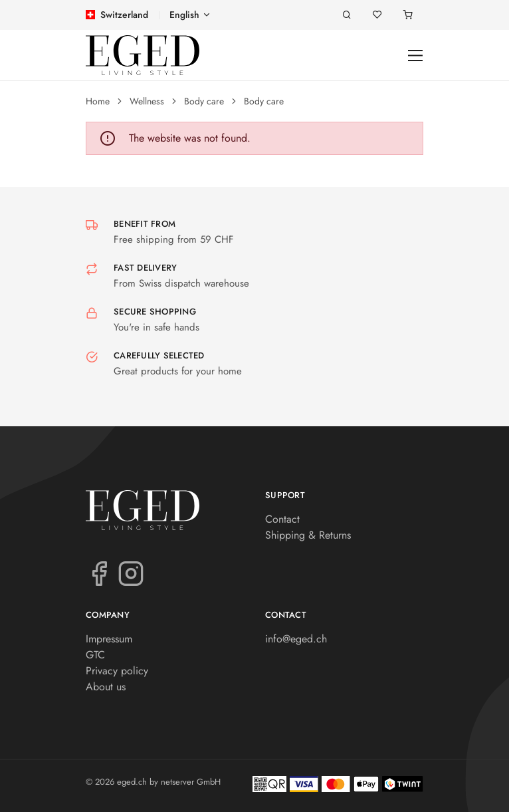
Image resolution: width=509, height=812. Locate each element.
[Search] (347, 15)
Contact (282, 519)
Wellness (147, 101)
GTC (95, 655)
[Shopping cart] (408, 15)
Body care (204, 101)
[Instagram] (131, 573)
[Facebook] (99, 573)
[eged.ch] (143, 55)
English (184, 15)
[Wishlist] (377, 15)
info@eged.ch (296, 639)
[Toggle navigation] (416, 56)
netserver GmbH (191, 782)
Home (98, 101)
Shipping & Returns (308, 535)
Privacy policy (117, 671)
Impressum (109, 639)
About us (106, 687)
